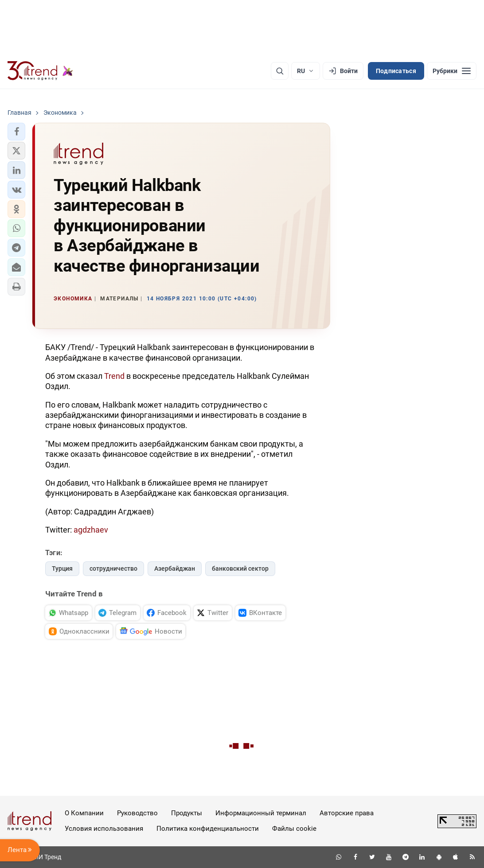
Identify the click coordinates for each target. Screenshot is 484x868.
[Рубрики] (452, 71)
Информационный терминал (261, 813)
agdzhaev (91, 530)
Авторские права (347, 813)
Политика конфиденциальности (208, 829)
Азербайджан (175, 568)
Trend (114, 376)
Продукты (187, 813)
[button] (16, 132)
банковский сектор (240, 568)
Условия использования (104, 829)
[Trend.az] (40, 71)
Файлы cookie (294, 829)
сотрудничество (113, 568)
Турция (62, 568)
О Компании (84, 813)
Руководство (137, 813)
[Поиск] (280, 71)
